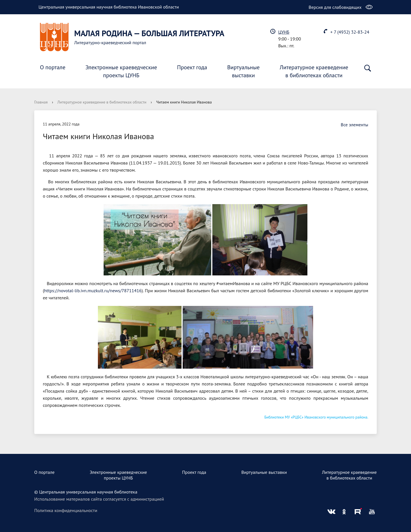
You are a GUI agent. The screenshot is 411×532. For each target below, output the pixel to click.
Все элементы (352, 125)
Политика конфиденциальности (66, 510)
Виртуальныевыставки (243, 71)
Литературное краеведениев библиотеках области (314, 71)
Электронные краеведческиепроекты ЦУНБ (121, 71)
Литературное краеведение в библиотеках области (102, 102)
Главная (41, 102)
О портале (53, 67)
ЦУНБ (284, 32)
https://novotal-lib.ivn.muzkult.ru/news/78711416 (93, 291)
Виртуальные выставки (264, 472)
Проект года (192, 67)
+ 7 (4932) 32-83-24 (350, 32)
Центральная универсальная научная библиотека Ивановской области (109, 7)
